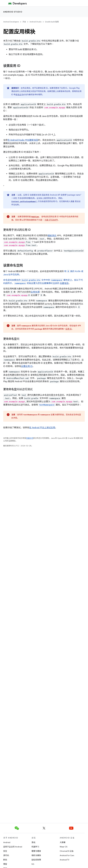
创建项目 (64, 283)
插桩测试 (52, 236)
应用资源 (35, 292)
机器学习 (35, 847)
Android (7, 842)
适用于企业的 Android (13, 847)
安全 (5, 851)
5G (33, 864)
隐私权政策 (36, 860)
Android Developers (11, 22)
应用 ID (69, 329)
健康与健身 (36, 851)
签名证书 (19, 95)
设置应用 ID (27, 366)
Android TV (65, 860)
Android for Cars (67, 855)
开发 (24, 22)
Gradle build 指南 (52, 22)
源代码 (6, 855)
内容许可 (30, 438)
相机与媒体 (36, 855)
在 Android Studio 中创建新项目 (23, 140)
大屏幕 (63, 842)
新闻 (5, 860)
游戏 (33, 842)
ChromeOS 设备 (67, 851)
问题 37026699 (51, 220)
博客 (5, 864)
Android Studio (13, 12)
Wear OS (64, 847)
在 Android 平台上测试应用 (42, 428)
